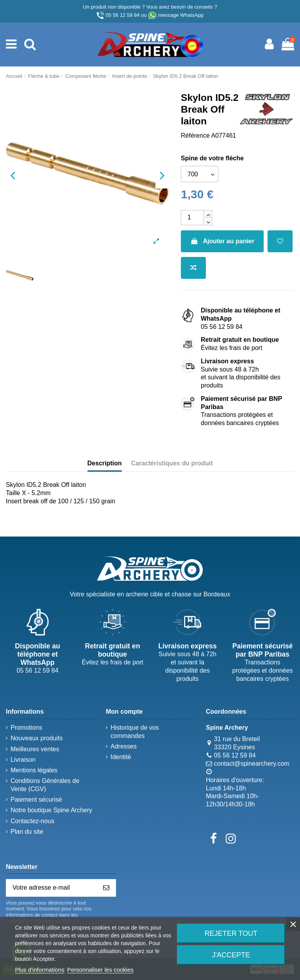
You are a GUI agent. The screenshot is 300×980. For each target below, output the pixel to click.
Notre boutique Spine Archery (51, 810)
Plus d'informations (39, 970)
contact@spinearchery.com (252, 764)
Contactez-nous (32, 821)
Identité (121, 757)
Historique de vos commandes (135, 732)
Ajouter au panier (222, 241)
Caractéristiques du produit (172, 463)
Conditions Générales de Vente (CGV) (45, 785)
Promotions (26, 728)
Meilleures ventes (35, 749)
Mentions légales (34, 770)
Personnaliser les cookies (100, 970)
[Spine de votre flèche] (200, 174)
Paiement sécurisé (36, 800)
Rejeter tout (231, 933)
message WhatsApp (181, 15)
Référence (195, 136)
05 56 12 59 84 (123, 15)
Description (105, 463)
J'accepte (231, 955)
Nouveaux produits (37, 738)
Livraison (23, 760)
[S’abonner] (106, 888)
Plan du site (27, 832)
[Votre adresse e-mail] (52, 888)
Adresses (124, 746)
